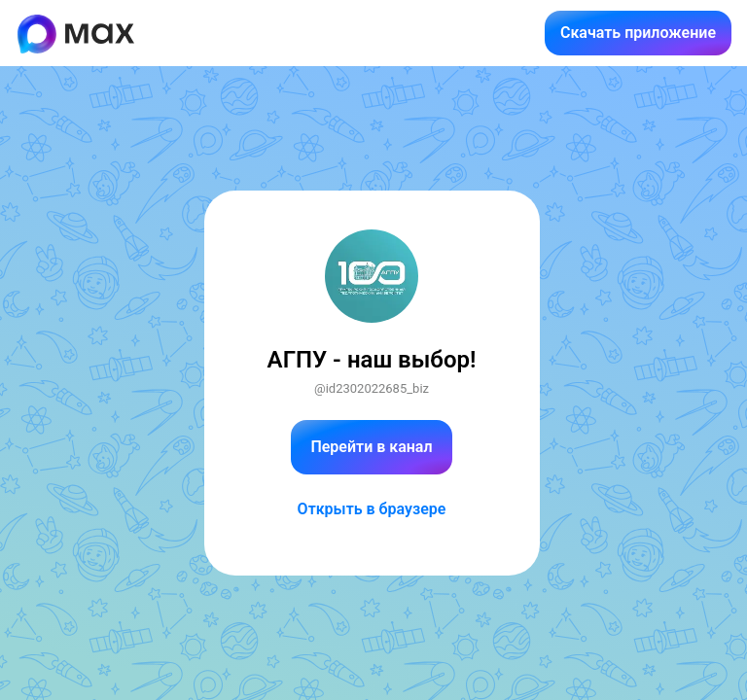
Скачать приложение (638, 33)
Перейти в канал (371, 447)
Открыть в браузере (372, 509)
